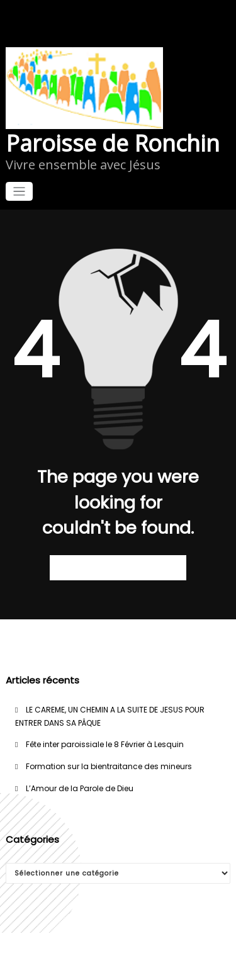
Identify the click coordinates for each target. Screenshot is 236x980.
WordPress (118, 950)
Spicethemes (118, 963)
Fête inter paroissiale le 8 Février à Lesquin (105, 744)
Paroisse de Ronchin (113, 143)
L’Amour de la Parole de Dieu (80, 788)
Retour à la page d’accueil (118, 567)
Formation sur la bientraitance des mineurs (109, 766)
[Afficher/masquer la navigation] (19, 192)
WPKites (190, 950)
